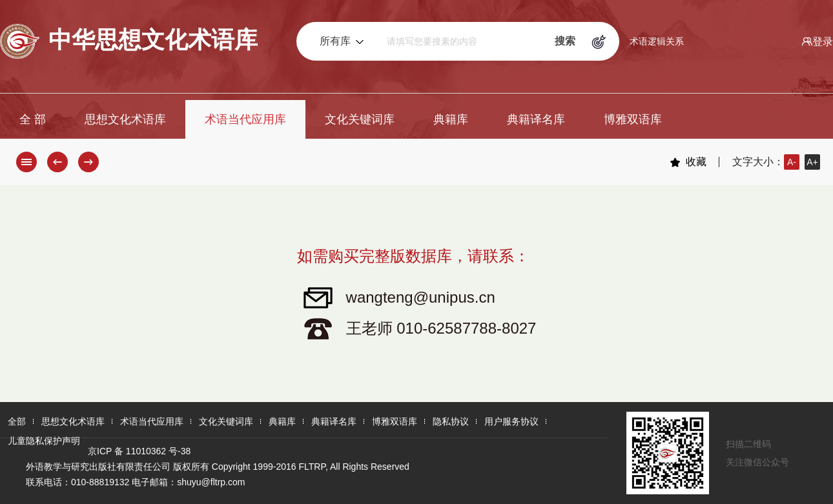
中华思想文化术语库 (129, 41)
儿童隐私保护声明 (44, 441)
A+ (812, 162)
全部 (17, 421)
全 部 (33, 119)
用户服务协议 (511, 421)
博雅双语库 (633, 119)
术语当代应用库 (245, 119)
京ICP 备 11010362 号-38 (139, 451)
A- (792, 162)
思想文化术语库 (125, 119)
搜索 (565, 41)
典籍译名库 (536, 119)
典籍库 (451, 119)
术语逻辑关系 (657, 41)
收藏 (688, 162)
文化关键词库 (360, 119)
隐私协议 (451, 421)
